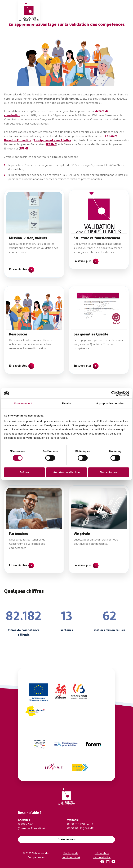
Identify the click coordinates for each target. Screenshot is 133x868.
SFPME (24, 149)
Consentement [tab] (23, 403)
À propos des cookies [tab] (110, 403)
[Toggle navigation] (113, 6)
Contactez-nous (66, 840)
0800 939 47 (75, 824)
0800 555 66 (26, 824)
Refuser (24, 472)
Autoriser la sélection (67, 472)
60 (112, 165)
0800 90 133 (75, 829)
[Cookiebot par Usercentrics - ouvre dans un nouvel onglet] (114, 393)
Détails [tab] (66, 403)
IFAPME (51, 145)
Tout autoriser (109, 472)
